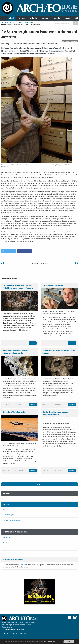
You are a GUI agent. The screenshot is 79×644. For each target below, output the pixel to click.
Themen (22, 18)
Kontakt (14, 633)
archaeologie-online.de (8, 23)
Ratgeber (57, 18)
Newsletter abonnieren (14, 559)
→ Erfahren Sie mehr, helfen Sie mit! (14, 629)
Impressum (6, 633)
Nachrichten (7, 499)
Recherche (33, 18)
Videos (5, 542)
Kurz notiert (29, 23)
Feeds (5, 509)
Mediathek (46, 18)
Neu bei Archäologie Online (12, 520)
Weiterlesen (33, 343)
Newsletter (25, 565)
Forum (68, 18)
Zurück (39, 484)
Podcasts (6, 548)
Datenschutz (23, 633)
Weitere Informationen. (49, 642)
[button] (9, 251)
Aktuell (12, 18)
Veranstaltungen (8, 515)
